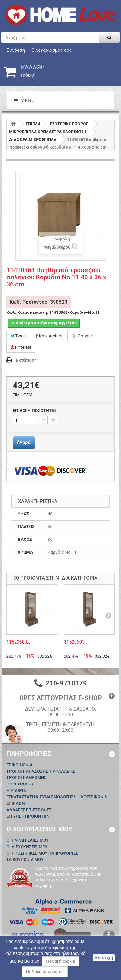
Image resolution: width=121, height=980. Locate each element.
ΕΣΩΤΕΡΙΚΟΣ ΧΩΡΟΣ (69, 124)
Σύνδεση (16, 50)
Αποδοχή (104, 958)
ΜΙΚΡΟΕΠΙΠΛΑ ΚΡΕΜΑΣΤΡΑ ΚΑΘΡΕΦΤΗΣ (48, 132)
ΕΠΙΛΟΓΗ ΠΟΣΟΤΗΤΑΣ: (35, 410)
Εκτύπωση (26, 360)
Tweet (19, 336)
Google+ (83, 336)
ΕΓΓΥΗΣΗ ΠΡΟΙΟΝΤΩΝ (28, 816)
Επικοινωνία (20, 765)
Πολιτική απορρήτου (45, 971)
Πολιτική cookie (60, 961)
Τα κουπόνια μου (25, 860)
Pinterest (21, 347)
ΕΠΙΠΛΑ (33, 124)
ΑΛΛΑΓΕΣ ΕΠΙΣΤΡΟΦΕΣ (29, 810)
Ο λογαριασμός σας (52, 50)
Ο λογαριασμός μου (40, 829)
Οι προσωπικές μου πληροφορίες (42, 853)
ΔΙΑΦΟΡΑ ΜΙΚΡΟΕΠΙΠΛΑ (33, 140)
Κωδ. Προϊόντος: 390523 (39, 302)
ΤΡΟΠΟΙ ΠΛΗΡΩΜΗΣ (26, 778)
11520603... (18, 642)
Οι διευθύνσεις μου (27, 847)
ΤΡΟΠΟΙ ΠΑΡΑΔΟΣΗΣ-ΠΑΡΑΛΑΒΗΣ (41, 771)
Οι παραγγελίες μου (28, 840)
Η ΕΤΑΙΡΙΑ (16, 790)
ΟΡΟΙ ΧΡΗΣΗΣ (20, 784)
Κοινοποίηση (50, 336)
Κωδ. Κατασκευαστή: (27, 312)
